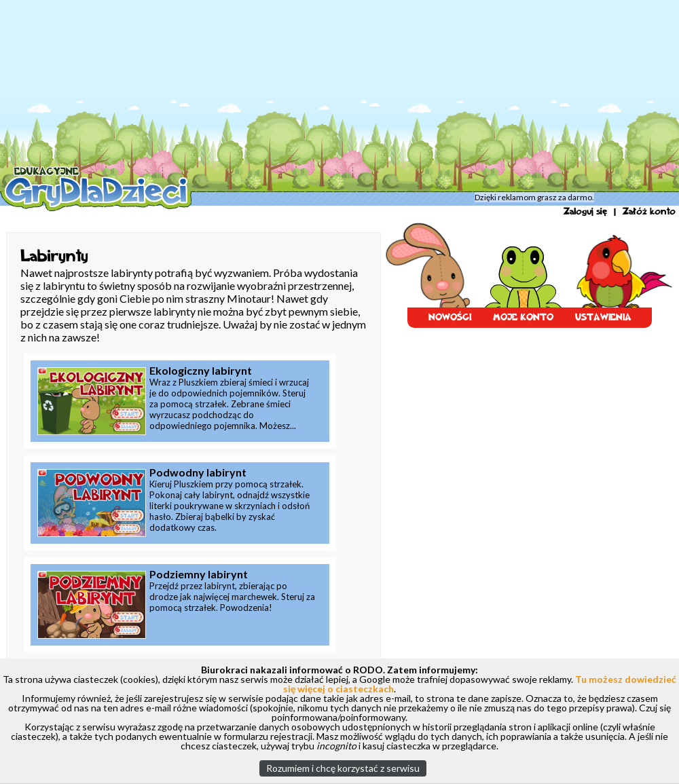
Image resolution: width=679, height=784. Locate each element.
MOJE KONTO (523, 317)
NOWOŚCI (450, 317)
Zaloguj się (585, 211)
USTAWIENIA (603, 317)
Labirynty (290, 201)
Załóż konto (649, 211)
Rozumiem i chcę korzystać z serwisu (343, 768)
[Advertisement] (303, 95)
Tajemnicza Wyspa (235, 201)
